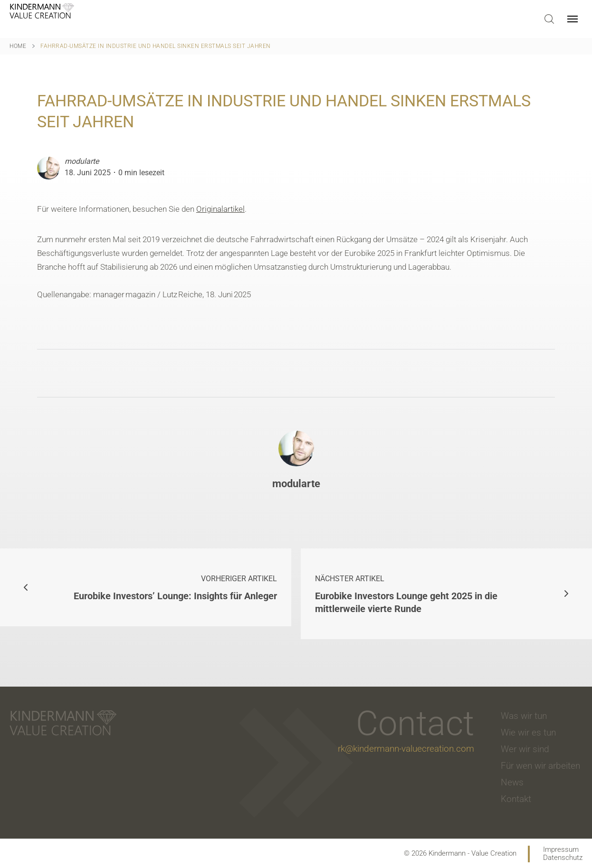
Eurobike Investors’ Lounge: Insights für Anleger (172, 587)
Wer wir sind (525, 749)
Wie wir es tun (528, 732)
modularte (82, 161)
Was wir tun (524, 716)
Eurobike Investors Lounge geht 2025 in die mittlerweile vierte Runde (420, 593)
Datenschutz (563, 858)
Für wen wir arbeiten (540, 766)
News (512, 782)
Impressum (561, 850)
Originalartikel (220, 209)
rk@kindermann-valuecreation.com (406, 749)
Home (18, 46)
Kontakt (516, 799)
